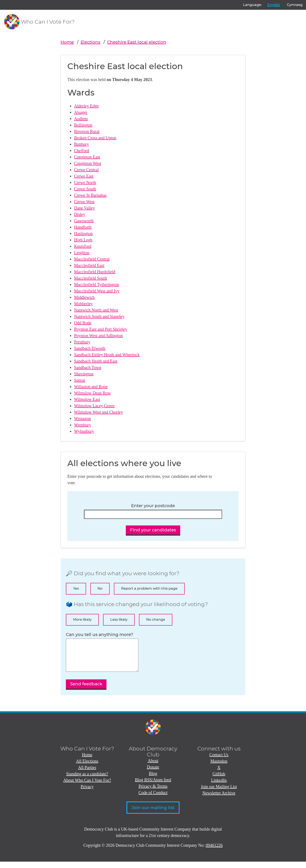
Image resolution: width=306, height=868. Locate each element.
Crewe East (84, 176)
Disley (79, 214)
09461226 (214, 852)
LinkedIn (219, 787)
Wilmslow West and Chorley (98, 412)
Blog (153, 780)
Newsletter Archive (219, 799)
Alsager (81, 112)
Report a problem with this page (149, 588)
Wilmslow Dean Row (92, 393)
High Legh (83, 240)
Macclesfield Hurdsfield (95, 272)
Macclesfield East (89, 265)
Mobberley (83, 304)
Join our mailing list (153, 814)
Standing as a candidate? (87, 780)
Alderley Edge (86, 106)
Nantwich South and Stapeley (99, 316)
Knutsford (83, 246)
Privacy (87, 793)
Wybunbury (84, 431)
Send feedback (86, 690)
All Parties (87, 774)
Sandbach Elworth (90, 348)
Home (67, 42)
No (100, 588)
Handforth (83, 227)
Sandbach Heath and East (96, 361)
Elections (90, 42)
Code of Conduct (153, 799)
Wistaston (82, 418)
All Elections (87, 767)
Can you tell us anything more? (99, 635)
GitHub (219, 780)
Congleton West (87, 163)
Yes (76, 588)
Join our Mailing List (219, 793)
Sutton (79, 380)
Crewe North (85, 182)
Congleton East (87, 157)
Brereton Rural (87, 131)
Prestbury (82, 342)
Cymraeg (295, 5)
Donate (153, 773)
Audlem (81, 119)
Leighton (82, 253)
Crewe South (85, 189)
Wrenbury (82, 425)
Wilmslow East (87, 399)
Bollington (83, 125)
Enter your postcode (153, 506)
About (153, 767)
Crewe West (84, 202)
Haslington (83, 233)
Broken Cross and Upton (95, 138)
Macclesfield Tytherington (96, 285)
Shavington (84, 374)
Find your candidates (153, 530)
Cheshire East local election (137, 42)
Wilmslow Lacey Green (94, 406)
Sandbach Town (88, 367)
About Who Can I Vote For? (87, 787)
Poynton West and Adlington (98, 336)
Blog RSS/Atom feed (153, 786)
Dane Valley (84, 208)
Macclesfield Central (92, 259)
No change (156, 620)
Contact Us (219, 761)
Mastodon (219, 767)
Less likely (119, 620)
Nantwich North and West (96, 310)
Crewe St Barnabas (90, 195)
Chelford (81, 151)
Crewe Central (86, 170)
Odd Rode (83, 323)
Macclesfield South (90, 278)
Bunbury (81, 144)
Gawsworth (84, 221)
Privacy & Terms (153, 793)
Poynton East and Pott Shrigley (101, 329)
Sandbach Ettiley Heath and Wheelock (107, 355)
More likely (82, 620)
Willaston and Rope (91, 387)
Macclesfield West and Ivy (97, 291)
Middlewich (84, 297)
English (274, 5)
